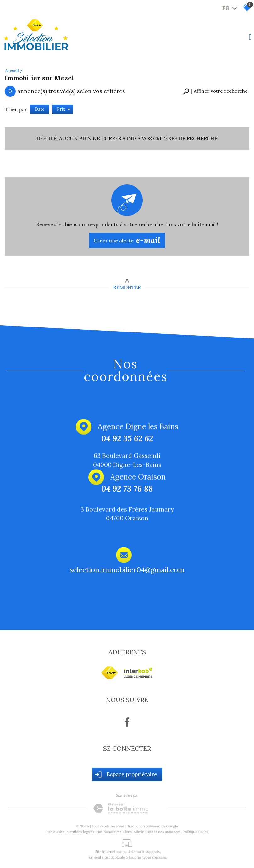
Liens (127, 832)
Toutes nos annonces (163, 832)
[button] (215, 91)
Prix (64, 109)
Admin (139, 832)
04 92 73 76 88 (127, 489)
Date (40, 109)
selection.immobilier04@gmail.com (127, 571)
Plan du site (55, 832)
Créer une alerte (127, 240)
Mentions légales (80, 832)
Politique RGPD (196, 832)
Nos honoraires (109, 832)
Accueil (12, 71)
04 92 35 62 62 (127, 439)
